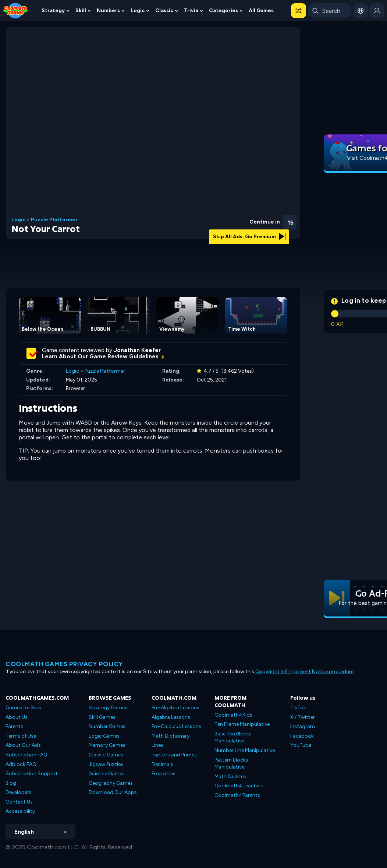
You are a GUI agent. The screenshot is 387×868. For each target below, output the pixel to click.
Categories (223, 10)
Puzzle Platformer (54, 220)
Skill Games (102, 717)
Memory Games (107, 745)
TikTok (298, 708)
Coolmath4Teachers (239, 786)
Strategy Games (108, 708)
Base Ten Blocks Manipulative (233, 737)
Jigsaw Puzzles (106, 764)
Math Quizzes (230, 776)
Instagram (303, 726)
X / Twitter (303, 717)
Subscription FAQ (26, 755)
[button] (299, 11)
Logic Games (104, 736)
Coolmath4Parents (237, 795)
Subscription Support (32, 774)
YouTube (301, 745)
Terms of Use (21, 736)
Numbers (108, 10)
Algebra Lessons (171, 717)
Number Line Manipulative (245, 750)
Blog (11, 783)
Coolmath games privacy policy (64, 664)
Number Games (107, 726)
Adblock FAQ (21, 764)
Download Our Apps (113, 792)
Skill (81, 10)
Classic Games (106, 755)
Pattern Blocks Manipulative (231, 764)
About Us (17, 717)
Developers (19, 792)
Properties (164, 774)
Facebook (302, 736)
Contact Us (19, 802)
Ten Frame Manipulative (242, 724)
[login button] (377, 11)
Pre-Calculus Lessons (176, 726)
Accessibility (20, 811)
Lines (157, 745)
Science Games (107, 774)
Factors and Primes (174, 755)
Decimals (162, 764)
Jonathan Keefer (137, 350)
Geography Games (111, 783)
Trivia (191, 10)
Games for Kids (23, 708)
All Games (261, 10)
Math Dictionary (171, 736)
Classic (164, 10)
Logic (138, 10)
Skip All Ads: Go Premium (249, 237)
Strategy (53, 10)
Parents (14, 726)
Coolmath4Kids (233, 715)
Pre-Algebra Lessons (175, 708)
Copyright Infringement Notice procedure (304, 672)
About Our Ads (23, 745)
